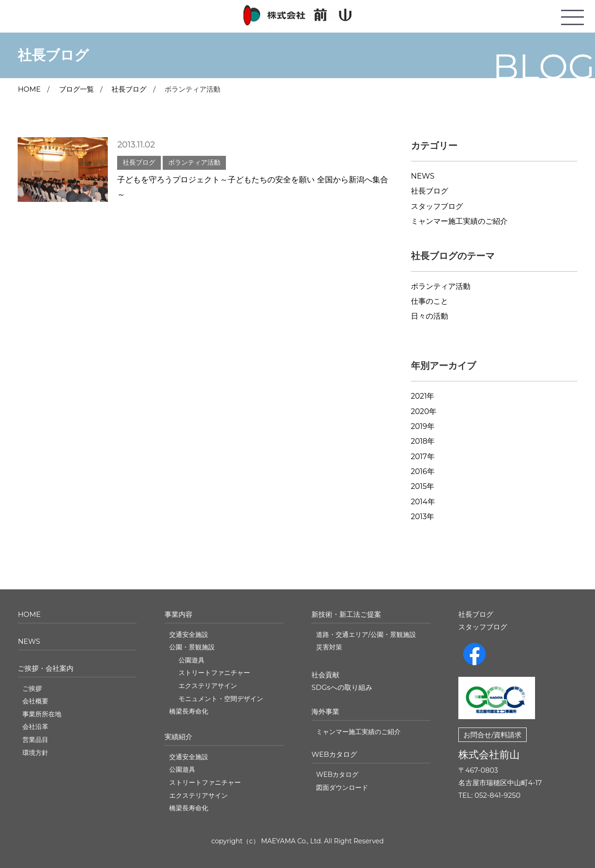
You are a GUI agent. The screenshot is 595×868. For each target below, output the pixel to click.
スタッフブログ (437, 206)
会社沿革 (35, 727)
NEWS (423, 176)
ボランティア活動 (441, 286)
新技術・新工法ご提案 (346, 614)
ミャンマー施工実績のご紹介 (459, 221)
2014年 (423, 502)
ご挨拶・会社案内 (46, 668)
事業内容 (178, 614)
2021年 (423, 396)
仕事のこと (430, 301)
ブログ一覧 (76, 89)
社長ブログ (129, 89)
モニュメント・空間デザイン (221, 699)
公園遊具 (192, 660)
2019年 (423, 426)
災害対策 (329, 647)
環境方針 (35, 753)
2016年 (423, 471)
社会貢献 (325, 675)
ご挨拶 (32, 688)
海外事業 (325, 711)
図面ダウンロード (342, 788)
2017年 (423, 457)
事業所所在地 (42, 714)
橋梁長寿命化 (189, 711)
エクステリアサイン (208, 686)
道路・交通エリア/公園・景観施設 (366, 634)
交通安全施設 (189, 634)
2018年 (423, 441)
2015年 (423, 486)
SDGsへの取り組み (342, 687)
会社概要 (35, 701)
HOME (29, 614)
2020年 (424, 411)
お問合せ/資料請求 (493, 735)
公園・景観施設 (192, 647)
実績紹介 (178, 737)
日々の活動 (430, 316)
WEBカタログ (334, 754)
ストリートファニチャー (214, 673)
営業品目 (35, 740)
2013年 (423, 517)
